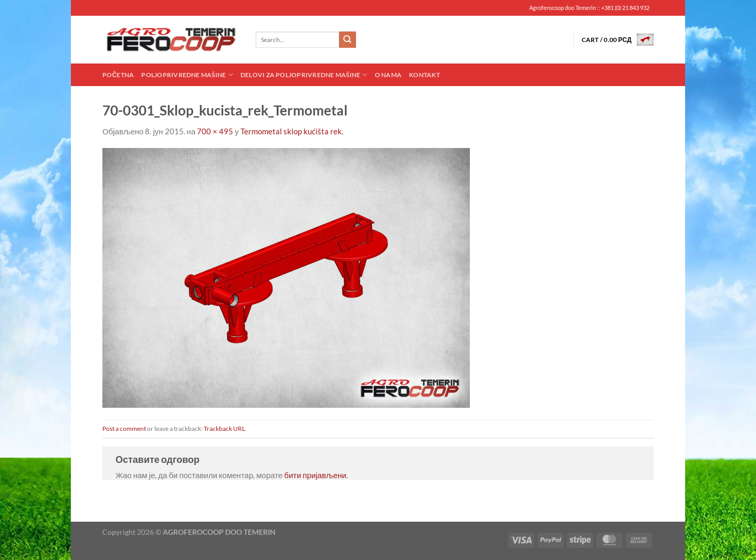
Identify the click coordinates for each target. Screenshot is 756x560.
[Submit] (348, 40)
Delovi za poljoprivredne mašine (304, 75)
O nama (388, 75)
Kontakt (424, 75)
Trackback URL (224, 429)
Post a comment (124, 429)
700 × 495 (215, 131)
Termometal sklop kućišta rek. (292, 131)
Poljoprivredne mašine (187, 75)
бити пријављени (315, 475)
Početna (118, 75)
